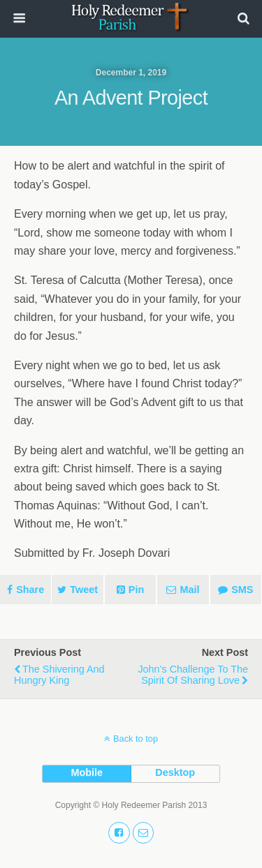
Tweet (84, 590)
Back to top (136, 739)
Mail (189, 590)
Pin (136, 590)
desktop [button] (175, 772)
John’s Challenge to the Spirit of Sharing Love (193, 675)
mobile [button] (87, 772)
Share (30, 590)
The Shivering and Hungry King (59, 675)
